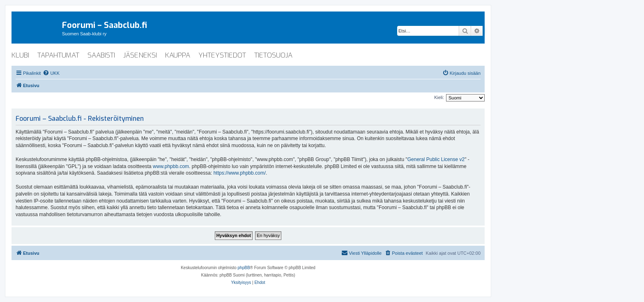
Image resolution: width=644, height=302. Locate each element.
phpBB (244, 268)
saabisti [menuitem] (101, 55)
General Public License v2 (436, 159)
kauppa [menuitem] (178, 55)
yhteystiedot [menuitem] (222, 55)
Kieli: (439, 97)
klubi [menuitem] (20, 55)
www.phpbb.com (171, 166)
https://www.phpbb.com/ (240, 173)
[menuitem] (51, 73)
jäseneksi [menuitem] (140, 55)
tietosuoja (273, 55)
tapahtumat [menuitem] (58, 55)
